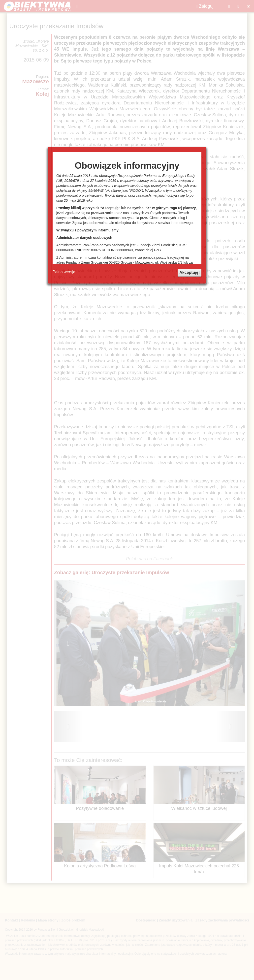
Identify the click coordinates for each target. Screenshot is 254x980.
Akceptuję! (190, 272)
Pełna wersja (64, 272)
